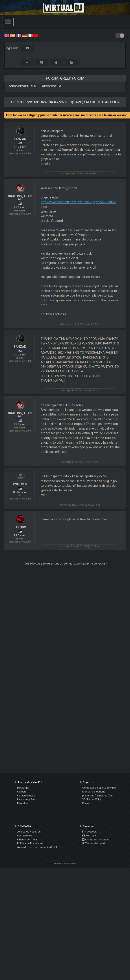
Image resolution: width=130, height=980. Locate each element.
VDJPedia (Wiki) (92, 799)
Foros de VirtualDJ (23, 86)
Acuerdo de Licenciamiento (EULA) (38, 847)
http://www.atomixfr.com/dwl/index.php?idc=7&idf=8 (78, 202)
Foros (86, 803)
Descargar (23, 788)
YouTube (89, 836)
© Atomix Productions (65, 864)
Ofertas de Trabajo (28, 840)
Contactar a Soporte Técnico (99, 788)
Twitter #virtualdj (94, 843)
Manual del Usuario (94, 792)
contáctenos (25, 836)
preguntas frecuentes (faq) (98, 796)
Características (26, 796)
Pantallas (23, 803)
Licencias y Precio (28, 799)
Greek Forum (52, 86)
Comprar (22, 792)
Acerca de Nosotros (29, 832)
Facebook (89, 832)
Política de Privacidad (30, 843)
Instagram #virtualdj (96, 840)
